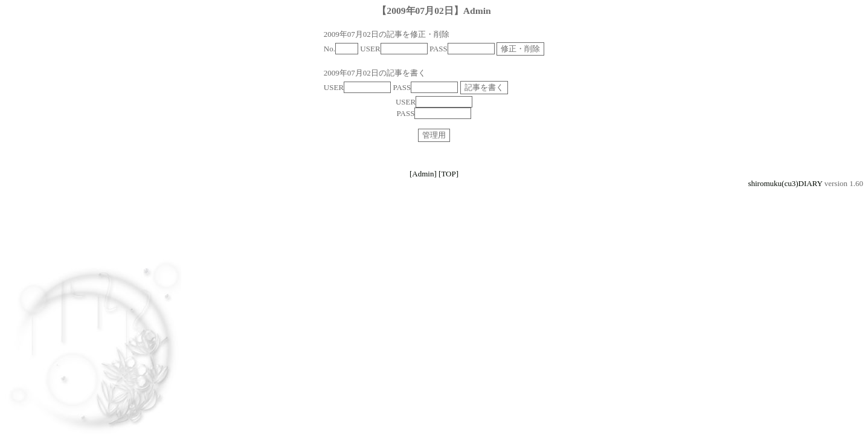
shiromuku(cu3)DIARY (785, 183)
